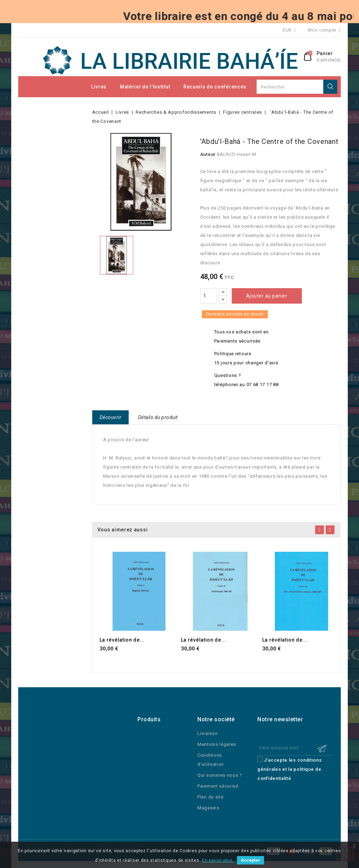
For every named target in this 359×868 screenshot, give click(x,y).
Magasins (208, 808)
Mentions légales (217, 744)
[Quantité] (209, 296)
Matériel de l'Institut (145, 87)
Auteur (208, 154)
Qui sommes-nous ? (220, 775)
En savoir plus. (218, 860)
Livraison (208, 733)
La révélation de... (122, 640)
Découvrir (111, 417)
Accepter (250, 860)
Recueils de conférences (215, 87)
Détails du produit (158, 417)
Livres (99, 87)
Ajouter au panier (267, 296)
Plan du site (210, 797)
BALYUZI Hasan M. (237, 154)
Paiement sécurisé (218, 786)
